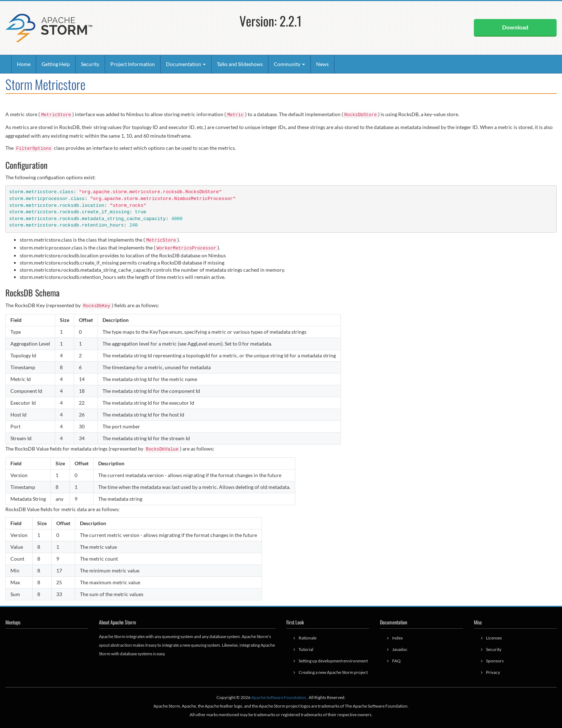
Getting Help (56, 64)
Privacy (493, 672)
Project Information (133, 64)
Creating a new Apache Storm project (333, 672)
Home (24, 64)
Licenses (494, 638)
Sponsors (495, 661)
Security (90, 64)
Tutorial (306, 649)
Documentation (186, 64)
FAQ (396, 661)
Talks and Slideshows (240, 64)
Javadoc (400, 649)
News (322, 64)
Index (397, 638)
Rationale (308, 638)
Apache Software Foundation (279, 697)
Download (515, 27)
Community (289, 64)
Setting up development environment (333, 661)
